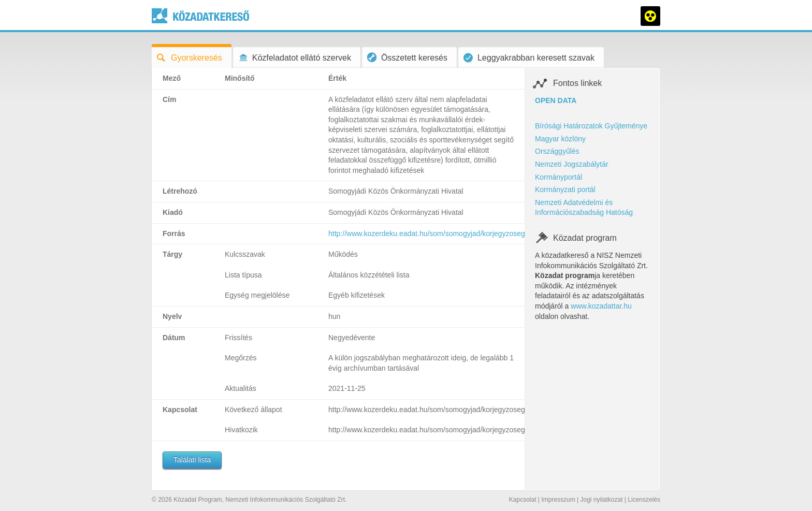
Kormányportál (559, 177)
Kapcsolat (523, 500)
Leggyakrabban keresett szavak (529, 58)
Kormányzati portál (565, 189)
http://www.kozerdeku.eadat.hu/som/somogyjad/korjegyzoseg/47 (432, 233)
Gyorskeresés (190, 58)
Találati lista (192, 460)
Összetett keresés (407, 57)
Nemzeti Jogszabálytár (572, 164)
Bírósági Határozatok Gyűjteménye (591, 126)
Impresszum (558, 500)
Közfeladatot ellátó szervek (295, 58)
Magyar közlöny (560, 139)
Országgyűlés (557, 151)
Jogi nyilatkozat (601, 500)
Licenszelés (644, 500)
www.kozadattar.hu (601, 306)
